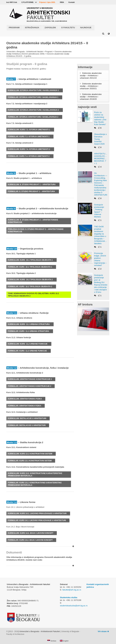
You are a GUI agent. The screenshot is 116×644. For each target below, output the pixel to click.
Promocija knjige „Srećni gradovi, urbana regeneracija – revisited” (100, 259)
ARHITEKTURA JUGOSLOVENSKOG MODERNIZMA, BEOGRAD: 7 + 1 (101, 159)
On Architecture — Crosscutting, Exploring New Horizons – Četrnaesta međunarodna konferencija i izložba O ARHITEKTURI (101, 184)
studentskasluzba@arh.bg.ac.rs (74, 606)
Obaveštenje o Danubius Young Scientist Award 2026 (100, 139)
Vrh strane (103, 631)
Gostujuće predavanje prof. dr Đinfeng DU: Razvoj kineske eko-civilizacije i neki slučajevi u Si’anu (101, 284)
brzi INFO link (12, 2)
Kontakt (72, 2)
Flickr (99, 2)
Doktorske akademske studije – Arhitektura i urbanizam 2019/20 (91, 97)
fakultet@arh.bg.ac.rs (72, 590)
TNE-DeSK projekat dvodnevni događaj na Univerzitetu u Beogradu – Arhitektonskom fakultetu (101, 235)
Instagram (108, 2)
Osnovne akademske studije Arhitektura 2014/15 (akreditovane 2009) (39, 53)
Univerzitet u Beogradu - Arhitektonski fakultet (25, 52)
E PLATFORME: (28, 2)
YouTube (95, 2)
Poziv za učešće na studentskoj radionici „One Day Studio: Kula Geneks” (100, 118)
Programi (49, 52)
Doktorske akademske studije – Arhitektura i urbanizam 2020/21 (91, 86)
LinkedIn (103, 2)
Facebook (90, 2)
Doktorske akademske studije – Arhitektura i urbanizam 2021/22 (91, 76)
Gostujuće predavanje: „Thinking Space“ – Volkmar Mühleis (99, 211)
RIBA (62, 2)
